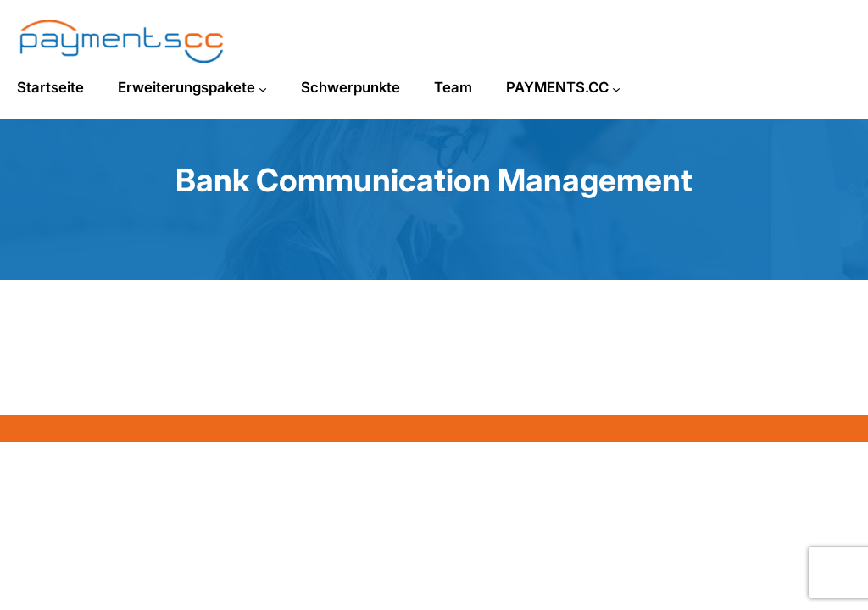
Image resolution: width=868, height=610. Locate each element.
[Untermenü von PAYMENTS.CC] (616, 89)
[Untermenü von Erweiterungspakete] (263, 89)
